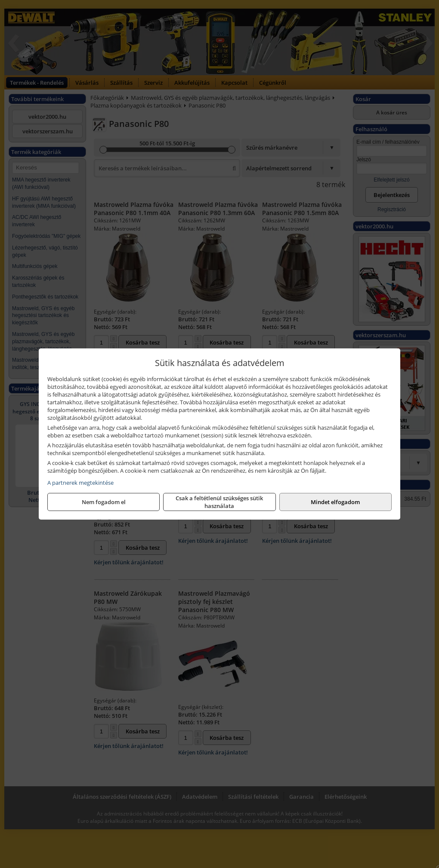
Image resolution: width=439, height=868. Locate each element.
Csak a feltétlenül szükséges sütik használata (219, 502)
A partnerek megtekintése (80, 483)
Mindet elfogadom (335, 502)
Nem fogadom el (104, 502)
